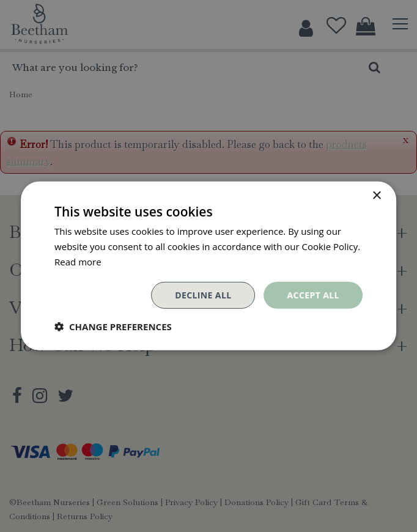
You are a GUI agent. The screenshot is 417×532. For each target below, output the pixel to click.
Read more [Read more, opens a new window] (78, 262)
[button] (113, 327)
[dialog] (208, 266)
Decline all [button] (203, 294)
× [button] (376, 196)
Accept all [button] (313, 294)
